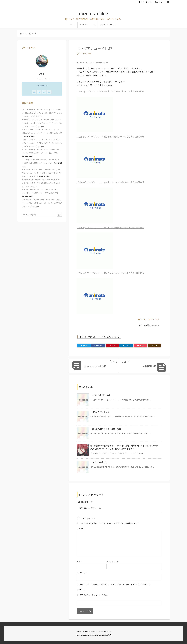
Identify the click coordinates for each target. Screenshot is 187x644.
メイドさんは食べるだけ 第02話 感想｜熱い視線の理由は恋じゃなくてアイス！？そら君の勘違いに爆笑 (42, 133)
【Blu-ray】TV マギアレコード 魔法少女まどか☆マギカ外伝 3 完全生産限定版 (110, 182)
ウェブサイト (82, 573)
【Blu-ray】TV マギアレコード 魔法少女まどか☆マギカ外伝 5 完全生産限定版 (110, 273)
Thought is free (106, 635)
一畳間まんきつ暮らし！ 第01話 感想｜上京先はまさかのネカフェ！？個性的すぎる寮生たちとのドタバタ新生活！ (42, 143)
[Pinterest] (112, 346)
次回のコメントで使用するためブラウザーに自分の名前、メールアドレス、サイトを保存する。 (115, 584)
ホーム (24, 34)
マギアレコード (153, 319)
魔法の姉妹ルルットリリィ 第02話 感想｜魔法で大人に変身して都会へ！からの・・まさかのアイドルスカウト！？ (42, 123)
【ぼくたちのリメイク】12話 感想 (106, 429)
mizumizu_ (156, 325)
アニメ (34, 34)
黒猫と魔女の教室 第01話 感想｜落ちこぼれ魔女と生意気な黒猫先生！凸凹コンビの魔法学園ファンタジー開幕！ (42, 113)
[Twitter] (84, 346)
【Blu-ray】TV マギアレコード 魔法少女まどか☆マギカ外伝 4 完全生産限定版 (110, 228)
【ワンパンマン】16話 (100, 412)
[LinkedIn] (126, 346)
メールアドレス (113, 562)
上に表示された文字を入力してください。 (93, 595)
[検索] (168, 2)
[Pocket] (140, 346)
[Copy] (154, 346)
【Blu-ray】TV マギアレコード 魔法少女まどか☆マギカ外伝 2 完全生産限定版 (110, 137)
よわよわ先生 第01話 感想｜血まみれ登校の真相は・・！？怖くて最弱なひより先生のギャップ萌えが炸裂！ (42, 203)
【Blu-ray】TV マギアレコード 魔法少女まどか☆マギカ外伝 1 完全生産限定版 (110, 91)
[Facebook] (98, 346)
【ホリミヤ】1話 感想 (100, 395)
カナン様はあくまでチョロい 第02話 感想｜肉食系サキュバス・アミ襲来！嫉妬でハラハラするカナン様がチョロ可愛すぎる (42, 173)
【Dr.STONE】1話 (98, 462)
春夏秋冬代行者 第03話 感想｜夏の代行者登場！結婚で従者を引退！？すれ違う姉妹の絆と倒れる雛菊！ (41, 183)
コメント (80, 529)
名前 (79, 562)
